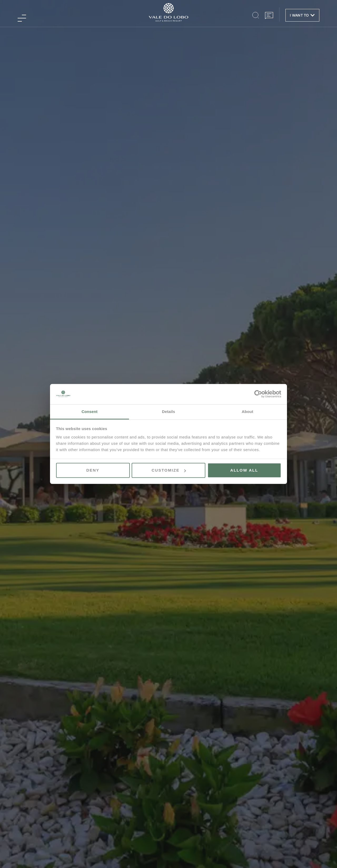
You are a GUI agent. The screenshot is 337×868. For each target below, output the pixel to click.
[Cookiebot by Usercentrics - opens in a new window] (258, 394)
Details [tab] (168, 412)
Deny (93, 470)
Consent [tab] (90, 412)
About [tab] (247, 412)
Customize (169, 470)
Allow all (244, 470)
